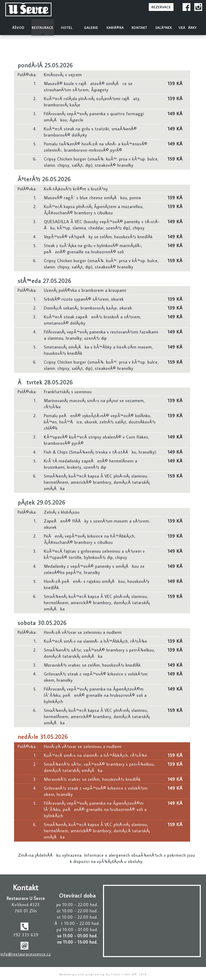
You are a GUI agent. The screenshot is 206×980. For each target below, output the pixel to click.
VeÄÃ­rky (188, 28)
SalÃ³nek (164, 28)
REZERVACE (161, 7)
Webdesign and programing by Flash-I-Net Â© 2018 (103, 974)
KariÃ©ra (115, 28)
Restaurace (43, 28)
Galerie (91, 28)
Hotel (67, 28)
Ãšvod (18, 28)
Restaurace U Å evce (36, 10)
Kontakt (139, 28)
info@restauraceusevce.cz (26, 954)
